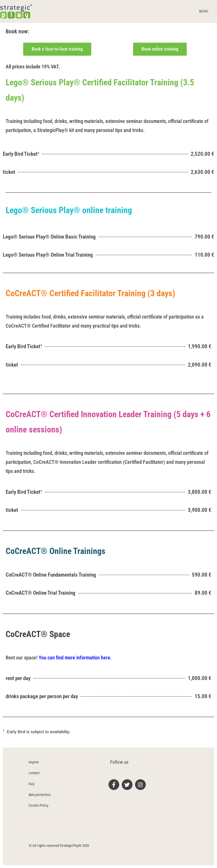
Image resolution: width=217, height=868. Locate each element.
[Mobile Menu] (203, 11)
